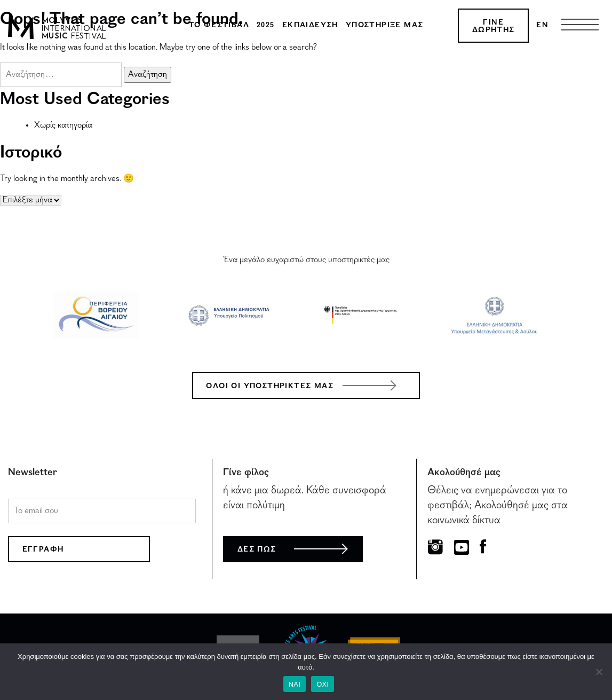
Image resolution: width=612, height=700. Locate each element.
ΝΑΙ (295, 684)
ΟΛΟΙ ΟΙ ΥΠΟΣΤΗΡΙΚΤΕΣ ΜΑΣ (270, 387)
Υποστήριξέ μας (385, 26)
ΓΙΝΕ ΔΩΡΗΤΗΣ (494, 27)
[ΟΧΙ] (599, 672)
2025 (266, 26)
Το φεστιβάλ (219, 26)
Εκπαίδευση (310, 26)
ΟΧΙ (323, 684)
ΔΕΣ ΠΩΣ (257, 550)
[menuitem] (542, 26)
